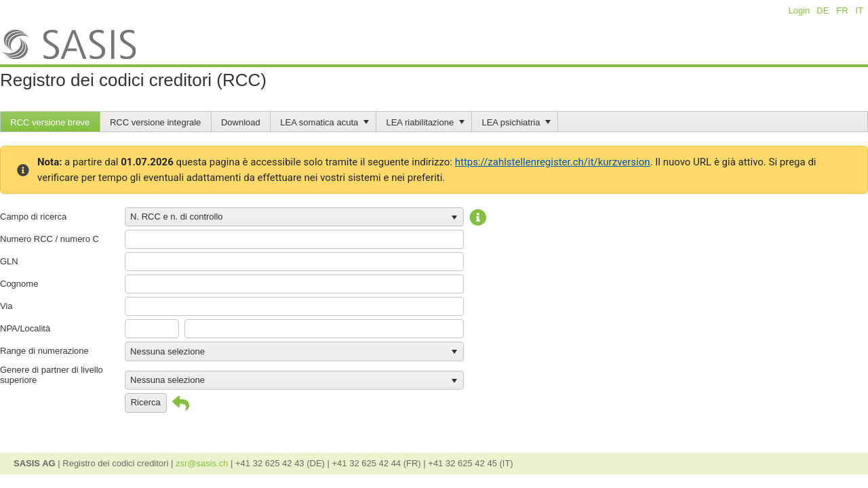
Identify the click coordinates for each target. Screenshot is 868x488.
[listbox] (294, 217)
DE (823, 11)
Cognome (19, 284)
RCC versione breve (50, 122)
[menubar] (434, 122)
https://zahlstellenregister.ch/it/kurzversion (553, 162)
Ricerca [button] (146, 402)
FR (842, 11)
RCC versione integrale (155, 122)
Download (241, 122)
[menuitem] (51, 122)
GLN (9, 261)
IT (859, 11)
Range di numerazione (44, 351)
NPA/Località (25, 328)
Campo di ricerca (33, 217)
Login (800, 11)
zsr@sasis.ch (203, 463)
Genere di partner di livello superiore (52, 375)
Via (6, 306)
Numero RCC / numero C (50, 239)
